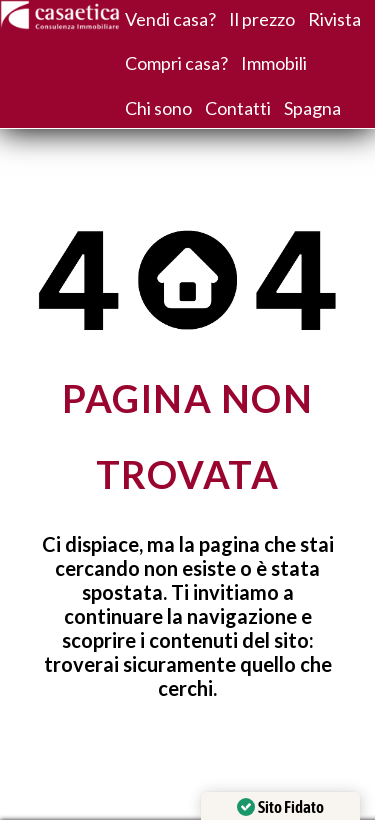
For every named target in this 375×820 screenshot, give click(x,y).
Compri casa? (176, 63)
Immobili (274, 63)
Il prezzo (262, 19)
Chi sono (158, 108)
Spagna (312, 108)
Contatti (238, 108)
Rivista (334, 19)
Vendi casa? (170, 19)
